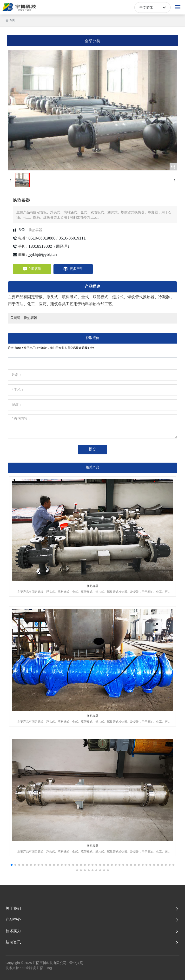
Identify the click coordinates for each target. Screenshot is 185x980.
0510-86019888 (42, 238)
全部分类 (92, 41)
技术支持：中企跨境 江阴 (25, 968)
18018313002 (40, 246)
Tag (49, 968)
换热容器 (35, 230)
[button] (12, 865)
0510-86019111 (72, 238)
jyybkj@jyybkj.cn (43, 255)
